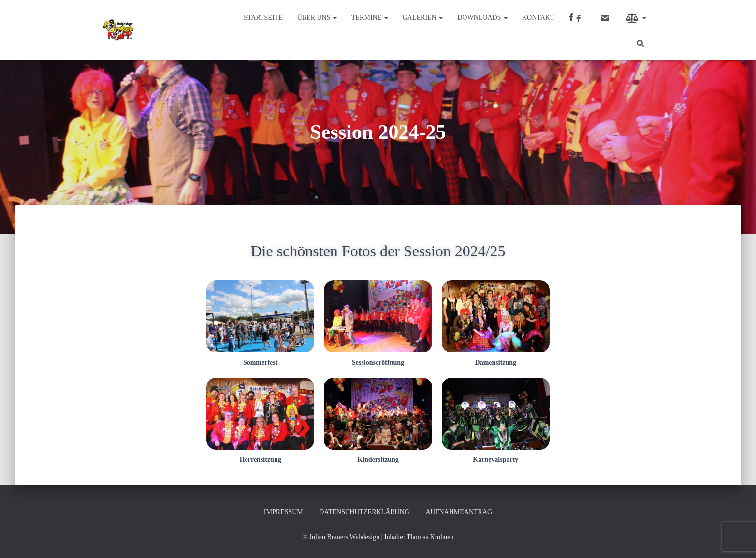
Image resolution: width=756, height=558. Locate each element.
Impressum (283, 512)
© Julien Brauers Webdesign (341, 537)
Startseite (263, 18)
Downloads (482, 18)
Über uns (317, 18)
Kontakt (538, 18)
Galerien (423, 18)
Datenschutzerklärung (364, 512)
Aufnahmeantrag (459, 512)
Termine (370, 18)
